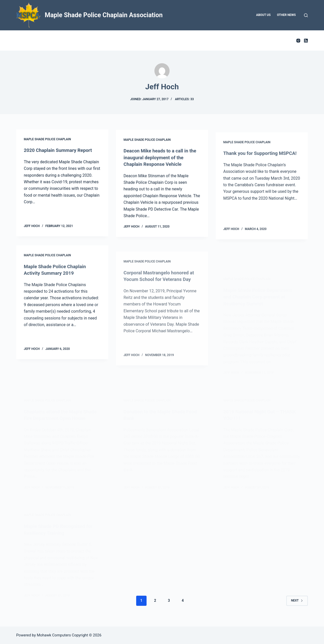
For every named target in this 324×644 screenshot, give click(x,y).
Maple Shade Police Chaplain (47, 140)
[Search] (306, 15)
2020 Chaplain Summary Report (60, 151)
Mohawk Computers (54, 635)
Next (297, 606)
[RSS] (306, 41)
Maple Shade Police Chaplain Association (104, 15)
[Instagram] (298, 41)
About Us (263, 15)
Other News (286, 15)
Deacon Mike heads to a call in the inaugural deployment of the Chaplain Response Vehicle (160, 160)
